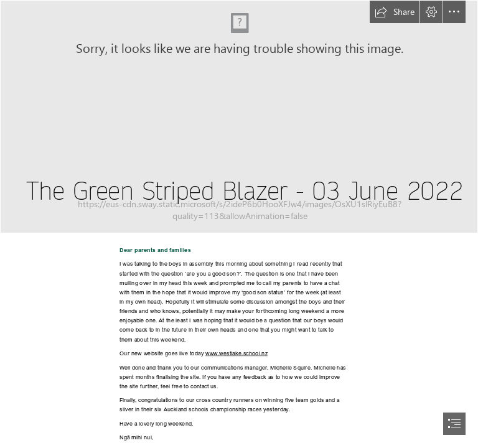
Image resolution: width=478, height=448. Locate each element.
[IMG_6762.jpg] (239, 117)
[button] (395, 12)
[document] (239, 224)
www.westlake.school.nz (237, 352)
